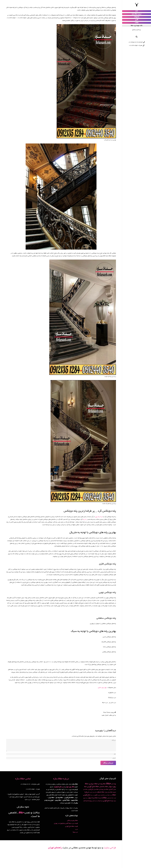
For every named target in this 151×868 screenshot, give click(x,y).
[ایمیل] (61, 758)
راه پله (85, 519)
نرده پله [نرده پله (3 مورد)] (100, 801)
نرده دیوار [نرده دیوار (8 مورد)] (91, 798)
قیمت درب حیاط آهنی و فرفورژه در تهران (66, 823)
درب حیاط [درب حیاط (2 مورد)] (110, 795)
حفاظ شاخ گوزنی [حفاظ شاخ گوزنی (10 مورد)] (93, 787)
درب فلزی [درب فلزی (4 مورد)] (97, 795)
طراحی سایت (110, 848)
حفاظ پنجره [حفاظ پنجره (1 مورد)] (95, 792)
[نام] (61, 754)
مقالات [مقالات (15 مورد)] (104, 798)
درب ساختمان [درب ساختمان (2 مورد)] (104, 795)
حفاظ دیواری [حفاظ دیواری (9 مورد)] (93, 784)
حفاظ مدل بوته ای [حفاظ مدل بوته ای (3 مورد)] (104, 789)
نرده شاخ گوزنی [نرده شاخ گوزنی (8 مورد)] (108, 801)
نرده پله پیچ (99, 517)
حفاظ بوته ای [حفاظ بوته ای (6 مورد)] (102, 784)
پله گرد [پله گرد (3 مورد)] (85, 801)
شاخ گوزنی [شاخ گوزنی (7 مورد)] (87, 795)
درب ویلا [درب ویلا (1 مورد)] (92, 795)
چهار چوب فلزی (102, 688)
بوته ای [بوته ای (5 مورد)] (114, 784)
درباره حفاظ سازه (61, 779)
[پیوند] (137, 5)
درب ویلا (75, 832)
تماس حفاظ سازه (23, 779)
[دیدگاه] (61, 745)
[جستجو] (137, 37)
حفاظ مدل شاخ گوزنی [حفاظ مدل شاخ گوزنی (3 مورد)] (93, 789)
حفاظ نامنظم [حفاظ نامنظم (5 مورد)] (101, 792)
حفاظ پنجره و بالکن (72, 821)
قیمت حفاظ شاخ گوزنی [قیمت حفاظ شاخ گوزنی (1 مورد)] (111, 798)
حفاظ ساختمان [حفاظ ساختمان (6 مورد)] (104, 787)
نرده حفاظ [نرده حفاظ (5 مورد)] (98, 798)
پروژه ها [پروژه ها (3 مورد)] (90, 801)
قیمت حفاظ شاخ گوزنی (71, 826)
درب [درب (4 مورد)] (91, 792)
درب (76, 829)
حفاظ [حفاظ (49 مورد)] (109, 784)
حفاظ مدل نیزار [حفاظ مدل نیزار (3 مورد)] (109, 792)
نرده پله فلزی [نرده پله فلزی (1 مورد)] (95, 801)
